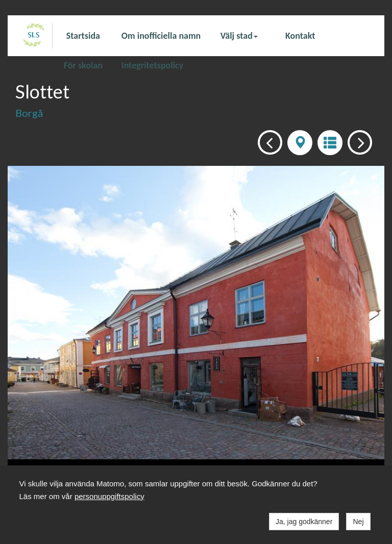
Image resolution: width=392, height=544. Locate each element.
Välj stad (239, 36)
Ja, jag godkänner (304, 522)
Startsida (83, 36)
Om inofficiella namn (161, 36)
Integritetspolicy (152, 65)
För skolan (83, 65)
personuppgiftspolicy (109, 496)
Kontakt (300, 36)
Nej (358, 522)
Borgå (29, 113)
